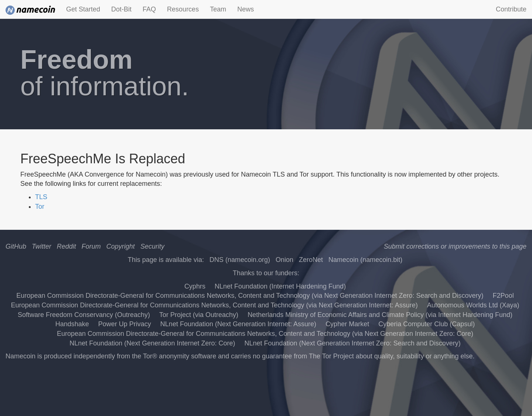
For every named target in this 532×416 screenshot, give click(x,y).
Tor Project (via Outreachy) (199, 315)
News (245, 9)
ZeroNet (311, 260)
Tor (40, 207)
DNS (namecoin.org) (240, 260)
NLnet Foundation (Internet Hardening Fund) (280, 286)
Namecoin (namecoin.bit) (365, 260)
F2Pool (503, 296)
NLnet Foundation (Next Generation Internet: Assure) (238, 324)
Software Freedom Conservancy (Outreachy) (84, 315)
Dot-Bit (121, 9)
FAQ (149, 9)
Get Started (83, 9)
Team (218, 9)
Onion (284, 260)
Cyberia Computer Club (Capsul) (427, 324)
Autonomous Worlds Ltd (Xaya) (473, 305)
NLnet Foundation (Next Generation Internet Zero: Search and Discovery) (352, 343)
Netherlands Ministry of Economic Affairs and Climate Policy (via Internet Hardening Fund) (380, 315)
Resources (183, 9)
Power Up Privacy (125, 324)
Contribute (511, 9)
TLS (41, 197)
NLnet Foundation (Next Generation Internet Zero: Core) (152, 343)
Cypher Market (347, 324)
